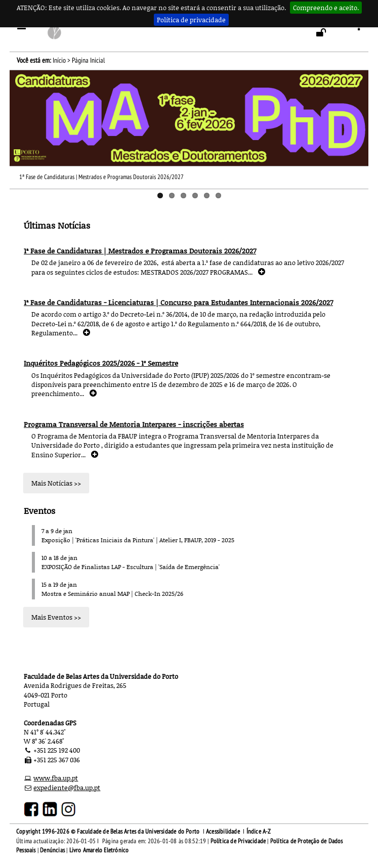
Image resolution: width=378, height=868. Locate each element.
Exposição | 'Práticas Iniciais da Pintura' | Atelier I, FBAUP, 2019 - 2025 (138, 540)
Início (59, 60)
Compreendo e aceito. (326, 8)
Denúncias (52, 850)
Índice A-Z (259, 832)
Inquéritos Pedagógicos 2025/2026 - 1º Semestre (101, 363)
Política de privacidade (191, 20)
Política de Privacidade (238, 841)
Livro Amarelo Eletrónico (99, 850)
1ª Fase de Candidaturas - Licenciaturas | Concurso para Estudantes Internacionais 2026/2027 (178, 302)
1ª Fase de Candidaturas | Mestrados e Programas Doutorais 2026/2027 (101, 177)
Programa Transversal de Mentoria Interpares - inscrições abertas (134, 424)
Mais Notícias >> (56, 483)
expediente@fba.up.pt (67, 788)
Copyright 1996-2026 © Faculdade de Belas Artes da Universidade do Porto (108, 832)
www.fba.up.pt (56, 778)
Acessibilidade (223, 832)
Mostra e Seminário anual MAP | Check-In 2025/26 (112, 594)
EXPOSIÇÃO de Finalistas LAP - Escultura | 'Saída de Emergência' (131, 567)
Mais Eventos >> (56, 617)
